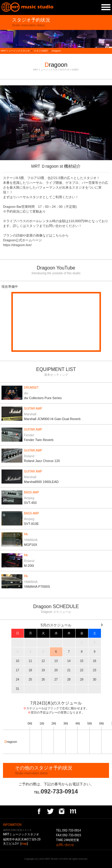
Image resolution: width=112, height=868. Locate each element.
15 (82, 661)
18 (30, 670)
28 (69, 680)
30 (95, 680)
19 (43, 670)
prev (3, 123)
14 (69, 661)
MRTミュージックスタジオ (15, 51)
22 (82, 670)
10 (17, 661)
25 (30, 680)
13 (56, 661)
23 (95, 670)
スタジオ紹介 (41, 51)
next (109, 123)
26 (43, 680)
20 (56, 670)
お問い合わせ (65, 845)
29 (82, 680)
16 (95, 661)
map (24, 844)
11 (30, 661)
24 (17, 680)
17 (17, 670)
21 (69, 670)
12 (43, 661)
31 (17, 689)
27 (56, 680)
